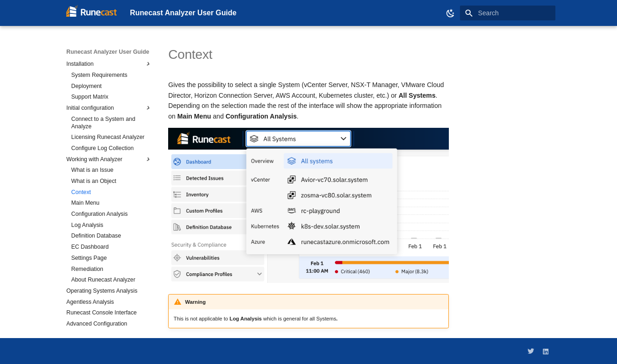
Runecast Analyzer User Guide (108, 52)
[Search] (508, 13)
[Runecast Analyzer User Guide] (91, 13)
